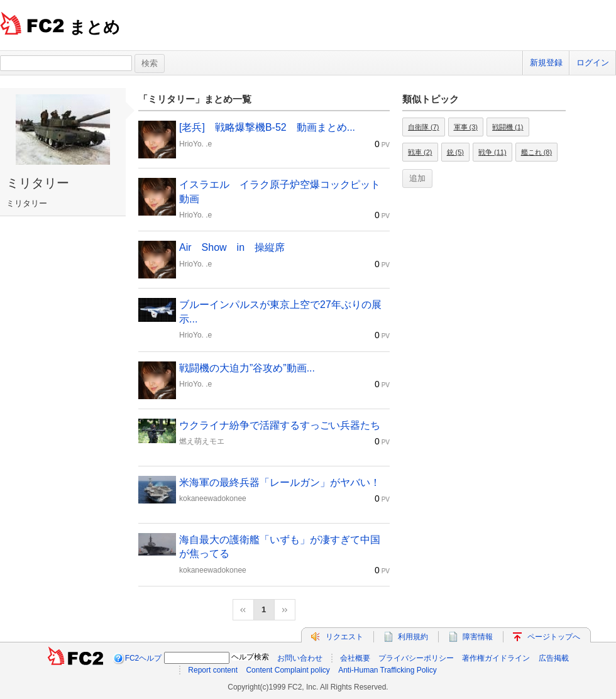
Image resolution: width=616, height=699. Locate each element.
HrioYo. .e (195, 144)
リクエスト (344, 637)
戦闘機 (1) (508, 127)
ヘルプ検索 (250, 657)
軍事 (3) (466, 127)
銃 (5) (456, 152)
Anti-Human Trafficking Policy (388, 670)
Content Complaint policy (288, 670)
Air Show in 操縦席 (232, 247)
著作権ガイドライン (496, 658)
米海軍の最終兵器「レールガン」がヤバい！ (280, 482)
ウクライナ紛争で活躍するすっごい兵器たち (280, 425)
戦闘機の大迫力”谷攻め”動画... (247, 368)
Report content (213, 670)
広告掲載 (554, 658)
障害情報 (478, 637)
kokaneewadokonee (213, 498)
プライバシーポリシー (416, 658)
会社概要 (355, 658)
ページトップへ (554, 637)
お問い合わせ (300, 658)
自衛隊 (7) (424, 127)
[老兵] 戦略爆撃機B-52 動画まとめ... (267, 127)
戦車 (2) (420, 152)
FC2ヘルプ (144, 658)
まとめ (95, 27)
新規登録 (546, 63)
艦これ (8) (537, 152)
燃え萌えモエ (202, 441)
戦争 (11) (492, 152)
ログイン (593, 63)
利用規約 (413, 637)
